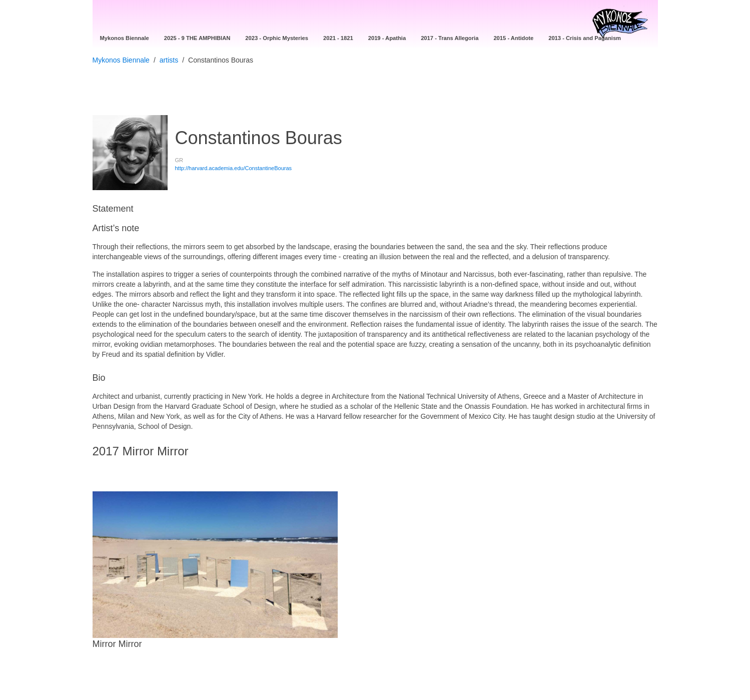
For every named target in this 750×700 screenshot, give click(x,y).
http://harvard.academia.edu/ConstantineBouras (234, 168)
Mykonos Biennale (121, 60)
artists (169, 60)
